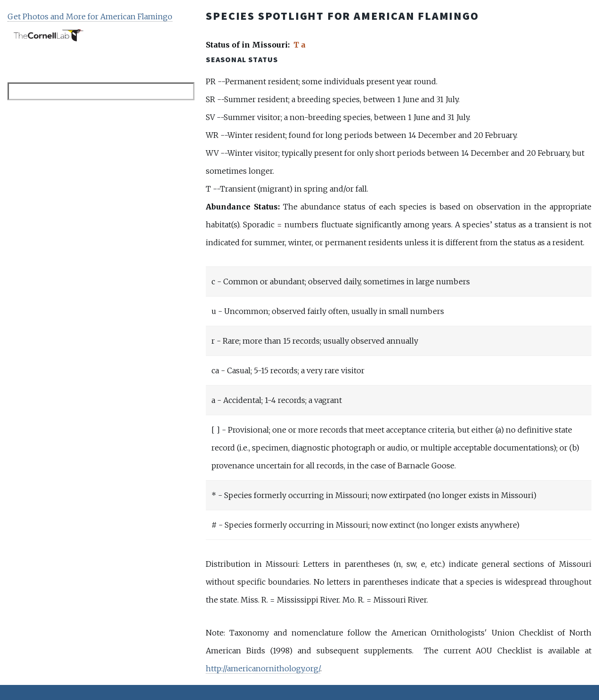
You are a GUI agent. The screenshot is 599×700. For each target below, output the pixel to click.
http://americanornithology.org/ (263, 668)
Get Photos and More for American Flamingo (90, 16)
